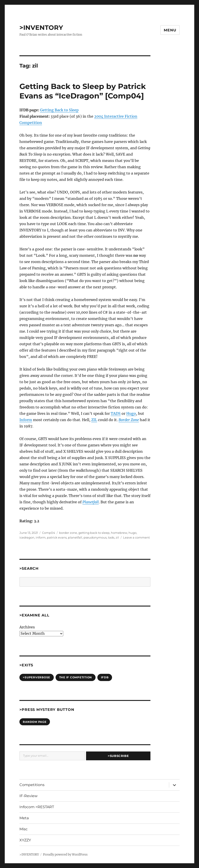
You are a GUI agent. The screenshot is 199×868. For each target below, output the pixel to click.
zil (117, 537)
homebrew (119, 533)
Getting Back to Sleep (59, 110)
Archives (27, 627)
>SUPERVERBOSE (36, 677)
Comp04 (49, 533)
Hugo (131, 413)
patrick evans (57, 537)
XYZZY (25, 840)
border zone (68, 533)
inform (41, 537)
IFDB (105, 677)
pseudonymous (95, 537)
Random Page (35, 722)
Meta (24, 818)
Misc (23, 829)
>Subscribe (118, 756)
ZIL (94, 420)
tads (111, 537)
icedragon (27, 537)
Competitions (32, 785)
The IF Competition (76, 677)
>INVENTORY (41, 28)
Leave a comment (136, 537)
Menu (170, 30)
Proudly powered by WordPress (65, 855)
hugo (132, 533)
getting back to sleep (94, 533)
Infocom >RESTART (37, 807)
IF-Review (28, 796)
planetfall (75, 537)
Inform (26, 420)
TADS (116, 413)
